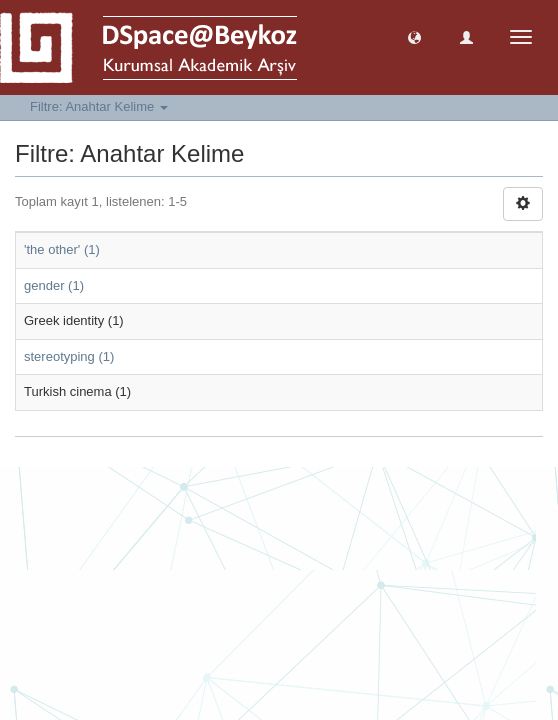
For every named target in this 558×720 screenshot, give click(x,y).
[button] (414, 36)
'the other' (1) (62, 249)
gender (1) (54, 285)
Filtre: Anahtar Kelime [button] (99, 106)
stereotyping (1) (69, 356)
